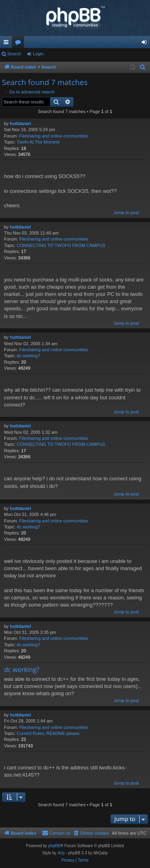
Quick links (8, 44)
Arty (61, 853)
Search (14, 54)
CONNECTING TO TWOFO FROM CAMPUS (61, 245)
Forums (20, 44)
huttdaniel (21, 123)
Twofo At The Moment (38, 142)
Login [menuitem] (146, 44)
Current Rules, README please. (49, 733)
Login (38, 54)
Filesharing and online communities (54, 136)
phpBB (54, 846)
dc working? (29, 356)
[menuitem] (143, 67)
